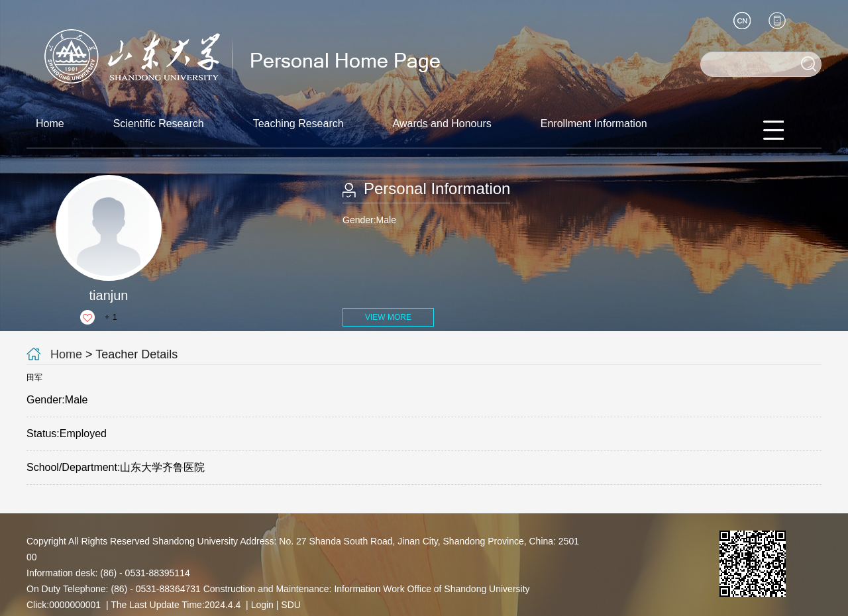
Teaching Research (298, 124)
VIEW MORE (388, 317)
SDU (291, 605)
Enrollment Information (594, 124)
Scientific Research (159, 124)
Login (262, 605)
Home (50, 124)
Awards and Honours (442, 124)
